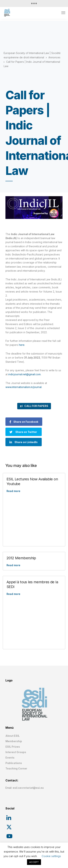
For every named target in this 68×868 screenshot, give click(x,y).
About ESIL (13, 736)
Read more (13, 491)
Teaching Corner (16, 768)
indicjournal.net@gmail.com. (25, 374)
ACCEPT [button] (34, 862)
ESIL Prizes (13, 747)
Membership (14, 741)
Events (10, 758)
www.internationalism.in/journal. (24, 387)
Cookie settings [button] (51, 856)
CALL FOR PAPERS (36, 406)
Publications (14, 763)
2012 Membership (21, 558)
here (22, 345)
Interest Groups (16, 752)
